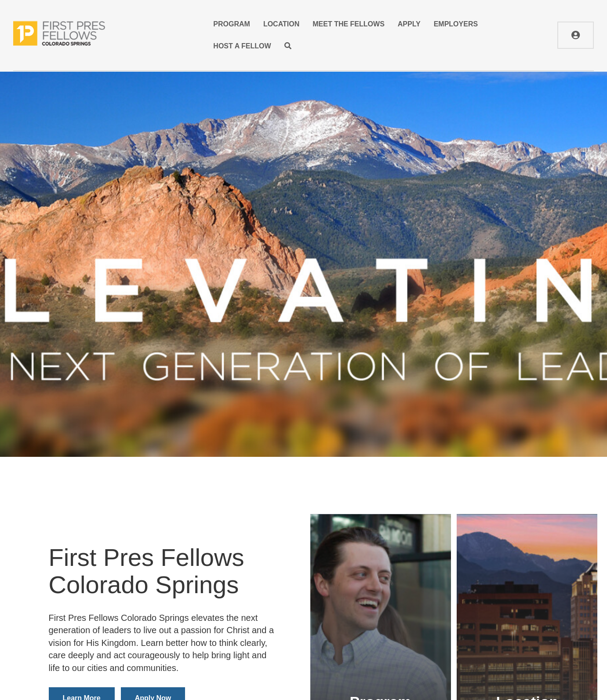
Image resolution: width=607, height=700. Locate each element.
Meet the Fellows (349, 24)
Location (281, 24)
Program (232, 24)
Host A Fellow (242, 46)
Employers (456, 24)
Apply (409, 24)
